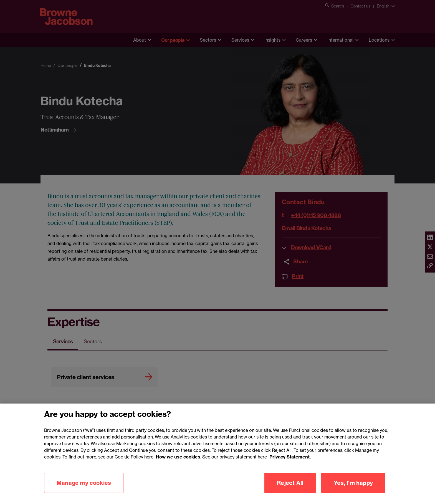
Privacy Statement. (290, 465)
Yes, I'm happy (353, 491)
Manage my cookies (84, 491)
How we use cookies (178, 465)
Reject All (290, 491)
